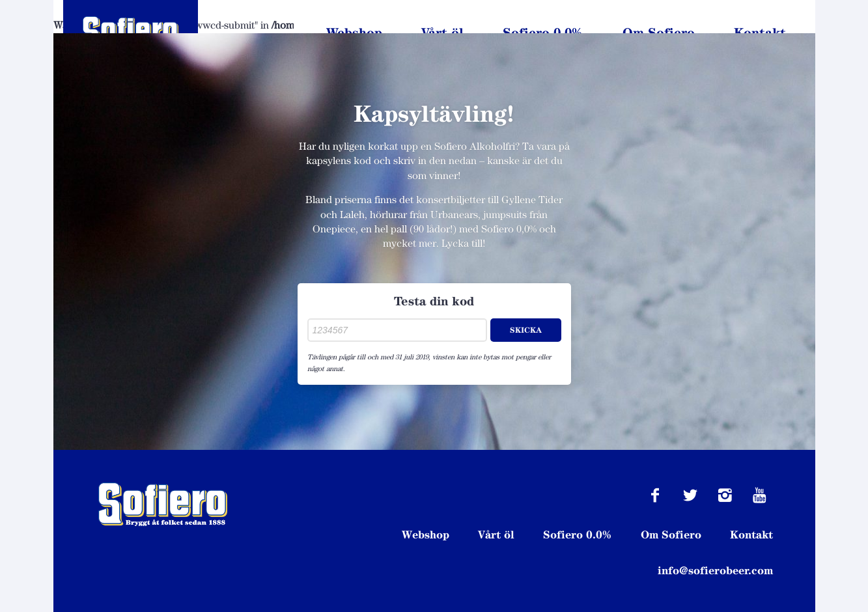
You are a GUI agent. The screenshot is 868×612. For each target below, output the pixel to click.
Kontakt (760, 32)
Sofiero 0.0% (543, 32)
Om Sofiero (659, 32)
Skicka (526, 330)
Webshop (354, 32)
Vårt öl (442, 32)
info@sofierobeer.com (715, 570)
